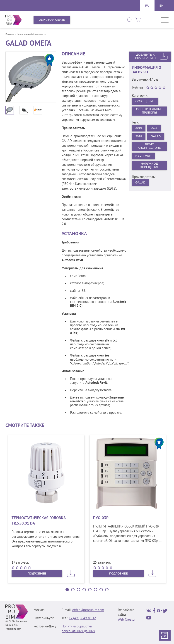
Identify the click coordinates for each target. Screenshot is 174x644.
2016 (139, 128)
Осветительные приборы (149, 111)
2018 (139, 136)
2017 (154, 128)
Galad (140, 182)
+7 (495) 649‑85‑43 (83, 618)
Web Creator (127, 620)
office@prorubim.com (88, 610)
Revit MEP (143, 156)
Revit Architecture (149, 146)
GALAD (156, 136)
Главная (10, 35)
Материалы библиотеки (30, 35)
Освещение (145, 101)
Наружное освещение (149, 165)
